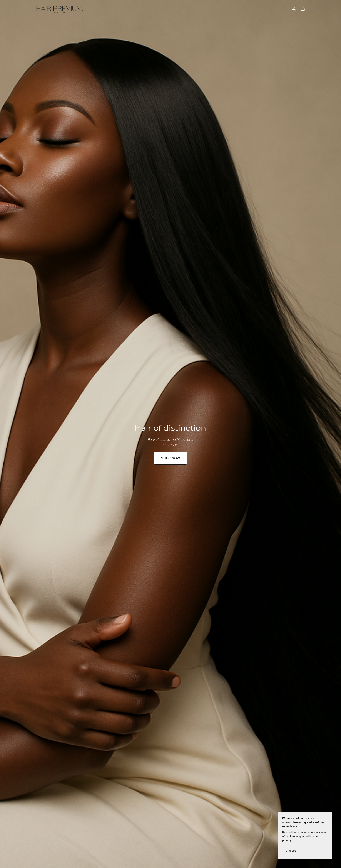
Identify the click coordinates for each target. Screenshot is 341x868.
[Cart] (304, 9)
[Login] (294, 8)
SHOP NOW (170, 458)
